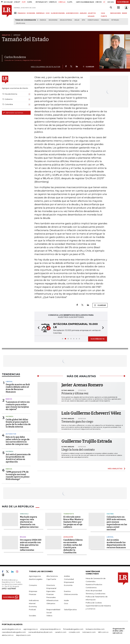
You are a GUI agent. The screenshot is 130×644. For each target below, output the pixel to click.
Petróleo (115, 20)
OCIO (48, 13)
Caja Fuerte (51, 579)
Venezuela (24, 514)
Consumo (33, 585)
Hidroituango (93, 20)
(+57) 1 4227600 (9, 589)
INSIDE (124, 13)
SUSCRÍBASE (123, 2)
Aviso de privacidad (94, 591)
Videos (49, 616)
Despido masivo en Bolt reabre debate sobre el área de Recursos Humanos (18, 388)
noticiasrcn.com (89, 632)
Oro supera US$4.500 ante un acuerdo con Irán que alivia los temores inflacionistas (31, 545)
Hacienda (9, 416)
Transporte (69, 514)
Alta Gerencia (52, 576)
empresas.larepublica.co (50, 629)
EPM (83, 20)
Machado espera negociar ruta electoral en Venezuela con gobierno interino (29, 522)
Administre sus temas (13, 113)
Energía (43, 20)
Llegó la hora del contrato (78, 450)
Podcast (32, 609)
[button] (38, 328)
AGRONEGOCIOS (72, 13)
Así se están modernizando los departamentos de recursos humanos (116, 544)
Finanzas (32, 594)
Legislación (68, 537)
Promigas (105, 20)
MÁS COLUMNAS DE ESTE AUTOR (46, 67)
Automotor (11, 434)
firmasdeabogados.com (73, 629)
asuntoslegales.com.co (11, 629)
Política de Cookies (94, 603)
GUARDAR (88, 67)
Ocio (66, 603)
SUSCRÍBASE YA (98, 339)
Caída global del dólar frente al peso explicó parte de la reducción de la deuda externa (18, 423)
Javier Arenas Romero (82, 385)
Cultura (110, 514)
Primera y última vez (75, 393)
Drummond (53, 20)
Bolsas (23, 537)
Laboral (9, 382)
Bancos (9, 399)
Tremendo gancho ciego (77, 422)
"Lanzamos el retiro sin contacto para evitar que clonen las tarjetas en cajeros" (18, 406)
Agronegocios (35, 576)
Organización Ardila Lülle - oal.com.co (119, 631)
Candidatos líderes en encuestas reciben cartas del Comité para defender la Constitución (73, 546)
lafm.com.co (103, 632)
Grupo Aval (21, 23)
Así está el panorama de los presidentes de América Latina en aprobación (18, 458)
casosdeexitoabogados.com (14, 632)
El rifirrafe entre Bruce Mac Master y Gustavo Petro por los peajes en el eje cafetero (73, 522)
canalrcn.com (61, 632)
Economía (68, 585)
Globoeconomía (71, 594)
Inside (66, 600)
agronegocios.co (31, 629)
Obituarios (51, 603)
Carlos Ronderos (15, 57)
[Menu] (16, 13)
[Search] (111, 8)
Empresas (33, 591)
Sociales (32, 616)
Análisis (67, 576)
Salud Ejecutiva (70, 609)
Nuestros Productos (94, 584)
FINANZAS (22, 13)
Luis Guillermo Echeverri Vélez (91, 413)
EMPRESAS (40, 13)
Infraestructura (52, 600)
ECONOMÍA (31, 13)
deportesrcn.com (23, 635)
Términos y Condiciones (95, 594)
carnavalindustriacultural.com (40, 632)
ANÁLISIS (83, 13)
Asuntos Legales (36, 579)
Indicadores (34, 600)
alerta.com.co (8, 635)
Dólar (77, 20)
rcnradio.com (74, 632)
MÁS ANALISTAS (115, 469)
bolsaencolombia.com (95, 629)
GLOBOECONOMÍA (58, 13)
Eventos (67, 591)
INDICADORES (116, 13)
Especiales (51, 591)
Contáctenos (91, 587)
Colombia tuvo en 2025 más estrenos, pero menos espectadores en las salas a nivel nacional (117, 523)
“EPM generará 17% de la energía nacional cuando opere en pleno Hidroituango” (18, 476)
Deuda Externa (66, 20)
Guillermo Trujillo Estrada (87, 441)
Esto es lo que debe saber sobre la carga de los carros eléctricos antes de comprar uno (18, 441)
